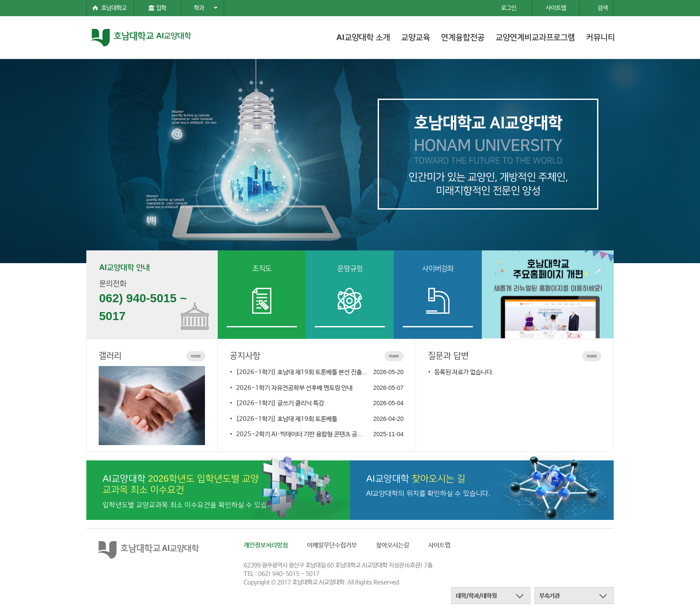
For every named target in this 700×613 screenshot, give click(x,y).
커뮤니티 (600, 37)
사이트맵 (439, 545)
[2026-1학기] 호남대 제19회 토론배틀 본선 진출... (302, 372)
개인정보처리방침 (266, 545)
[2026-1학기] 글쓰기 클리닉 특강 (280, 403)
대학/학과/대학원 (476, 596)
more (196, 356)
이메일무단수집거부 (332, 545)
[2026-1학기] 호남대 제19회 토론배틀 (287, 419)
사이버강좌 (438, 268)
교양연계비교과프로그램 (535, 37)
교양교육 (415, 37)
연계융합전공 (463, 37)
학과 (206, 8)
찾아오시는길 (393, 545)
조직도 (262, 268)
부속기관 (549, 596)
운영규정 (350, 268)
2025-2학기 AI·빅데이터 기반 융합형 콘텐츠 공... (299, 434)
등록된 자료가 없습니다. (464, 372)
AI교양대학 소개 (363, 37)
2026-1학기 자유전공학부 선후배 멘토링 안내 (294, 388)
